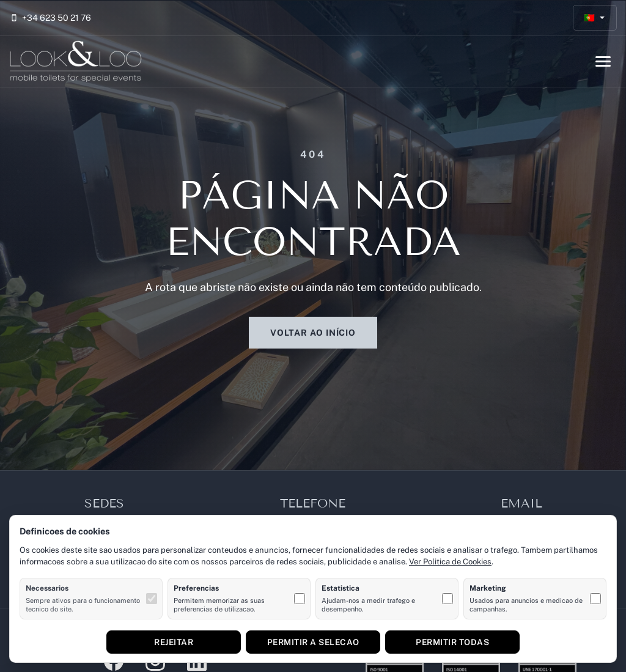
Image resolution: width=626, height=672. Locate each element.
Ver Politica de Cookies (450, 562)
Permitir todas (452, 642)
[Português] (595, 18)
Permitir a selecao (313, 642)
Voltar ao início (313, 333)
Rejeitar (174, 642)
